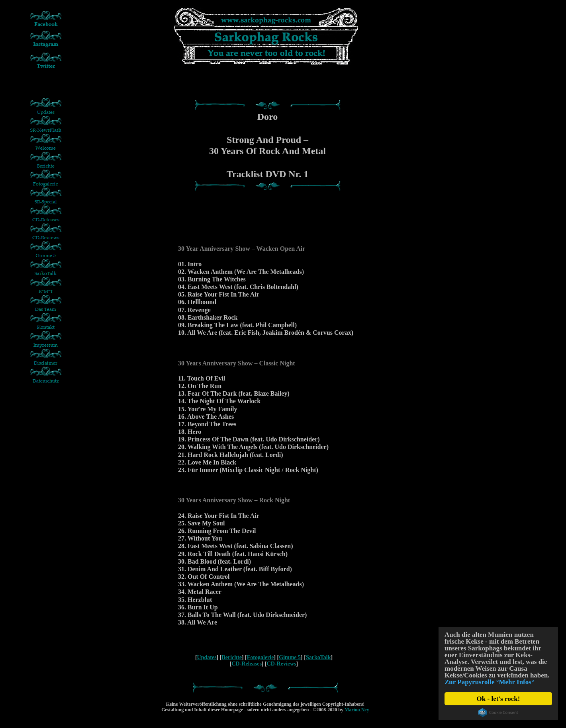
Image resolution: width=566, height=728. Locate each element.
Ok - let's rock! (498, 699)
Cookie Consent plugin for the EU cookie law (498, 712)
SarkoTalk (318, 657)
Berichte (232, 657)
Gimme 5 (290, 657)
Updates (207, 657)
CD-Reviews (282, 664)
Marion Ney (357, 710)
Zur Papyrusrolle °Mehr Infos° (489, 682)
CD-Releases (246, 664)
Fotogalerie (260, 657)
